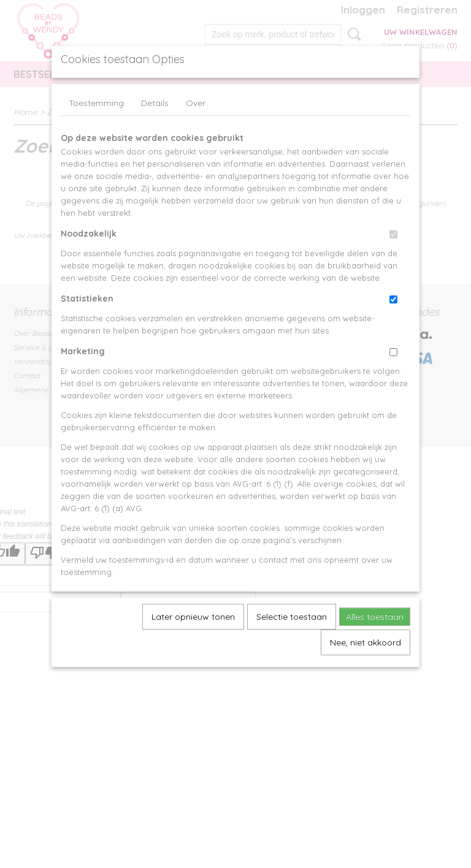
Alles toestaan (375, 617)
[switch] (393, 234)
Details (155, 103)
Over (196, 103)
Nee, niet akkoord (366, 642)
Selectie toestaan (292, 617)
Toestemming (96, 103)
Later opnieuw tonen (193, 617)
